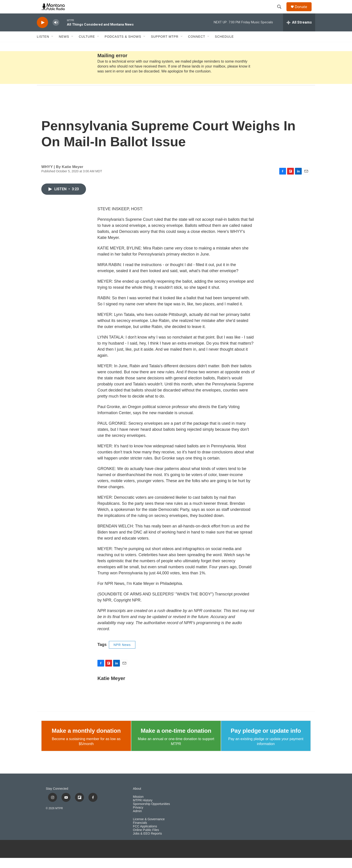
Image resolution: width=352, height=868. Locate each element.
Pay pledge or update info (266, 741)
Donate (304, 12)
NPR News (122, 655)
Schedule (224, 47)
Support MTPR (165, 47)
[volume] (56, 33)
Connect (197, 47)
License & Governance (149, 829)
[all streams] (299, 33)
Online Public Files (146, 840)
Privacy (138, 818)
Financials (140, 833)
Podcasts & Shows (123, 47)
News (64, 47)
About (137, 799)
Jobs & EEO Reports (147, 844)
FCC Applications (145, 836)
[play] (42, 33)
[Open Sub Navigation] (53, 47)
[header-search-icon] (281, 12)
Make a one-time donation (176, 741)
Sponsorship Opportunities (151, 814)
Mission (138, 807)
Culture (87, 47)
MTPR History (143, 810)
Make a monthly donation (86, 741)
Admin (137, 821)
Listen (43, 47)
